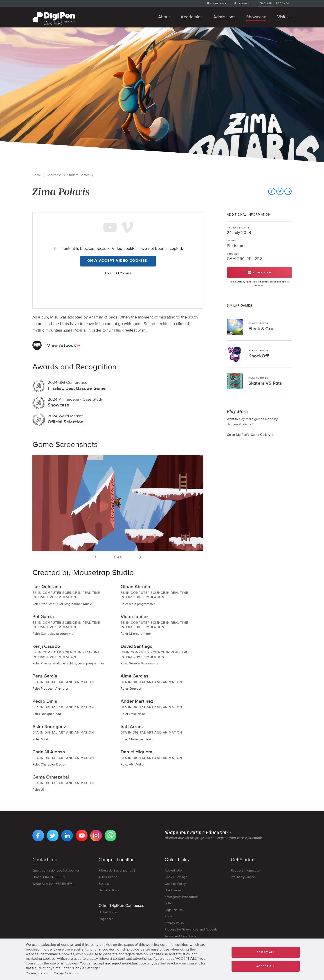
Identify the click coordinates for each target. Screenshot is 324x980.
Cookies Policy (175, 884)
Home (37, 175)
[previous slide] (97, 557)
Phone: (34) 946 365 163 (50, 877)
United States (108, 912)
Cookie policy (35, 973)
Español (283, 3)
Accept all (266, 966)
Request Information (245, 870)
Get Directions (109, 890)
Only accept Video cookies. (118, 261)
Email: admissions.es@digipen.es (56, 870)
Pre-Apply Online (243, 877)
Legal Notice (174, 910)
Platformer (236, 246)
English (266, 3)
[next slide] (139, 557)
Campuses (219, 3)
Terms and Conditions (180, 936)
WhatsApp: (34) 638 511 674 (53, 884)
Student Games (78, 175)
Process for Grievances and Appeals (191, 929)
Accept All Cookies (118, 273)
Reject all (266, 952)
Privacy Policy (174, 923)
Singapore (106, 919)
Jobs (168, 903)
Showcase (54, 175)
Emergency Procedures (182, 897)
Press (169, 916)
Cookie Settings (176, 877)
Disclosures (173, 890)
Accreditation (174, 870)
